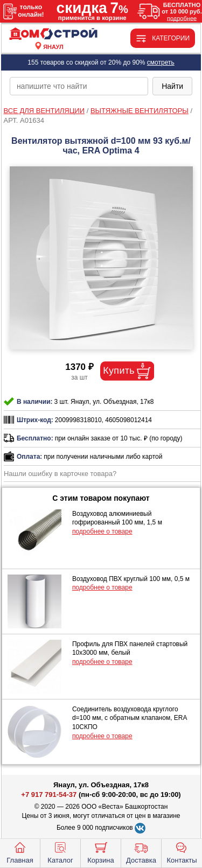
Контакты (182, 852)
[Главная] (53, 34)
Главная (20, 852)
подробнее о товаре (102, 531)
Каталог (60, 852)
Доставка (141, 852)
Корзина (101, 852)
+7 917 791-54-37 (49, 794)
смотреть (161, 62)
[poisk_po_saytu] (79, 86)
